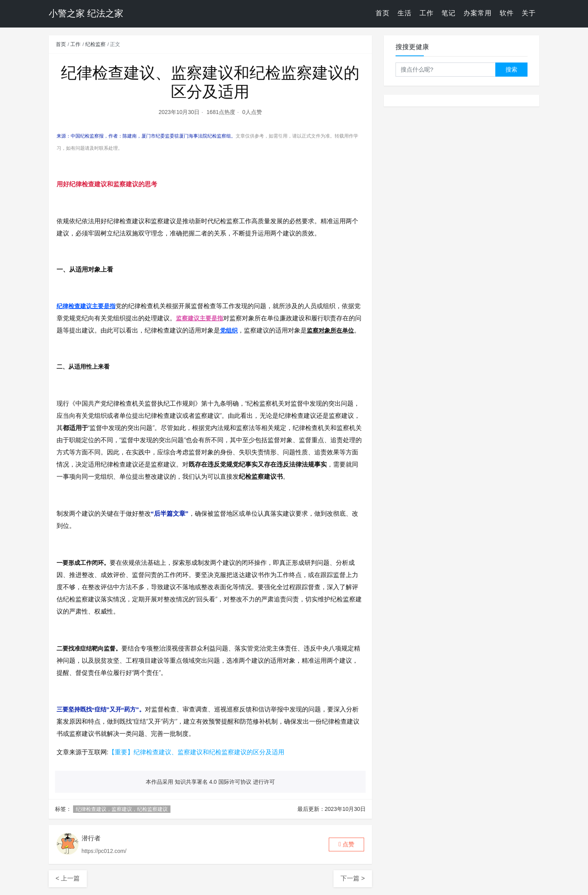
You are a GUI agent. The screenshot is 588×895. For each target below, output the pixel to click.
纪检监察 (95, 44)
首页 (383, 14)
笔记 (449, 14)
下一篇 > (353, 878)
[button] (346, 844)
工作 (427, 14)
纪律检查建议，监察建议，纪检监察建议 (122, 809)
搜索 (511, 69)
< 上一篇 (68, 878)
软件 (507, 14)
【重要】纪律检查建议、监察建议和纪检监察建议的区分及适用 (196, 752)
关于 (529, 14)
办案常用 (478, 14)
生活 (405, 14)
